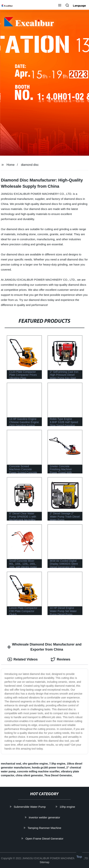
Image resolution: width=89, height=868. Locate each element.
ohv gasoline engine (35, 764)
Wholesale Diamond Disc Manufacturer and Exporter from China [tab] (44, 647)
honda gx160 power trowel (48, 768)
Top (79, 857)
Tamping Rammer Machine (44, 828)
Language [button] (79, 6)
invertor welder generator (45, 817)
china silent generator (29, 775)
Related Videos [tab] (23, 659)
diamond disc (30, 165)
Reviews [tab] (60, 659)
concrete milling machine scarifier (38, 771)
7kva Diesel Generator (58, 775)
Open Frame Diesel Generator (44, 838)
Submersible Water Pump (30, 807)
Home (11, 165)
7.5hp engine (57, 764)
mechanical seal (11, 764)
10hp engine (68, 807)
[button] (60, 6)
